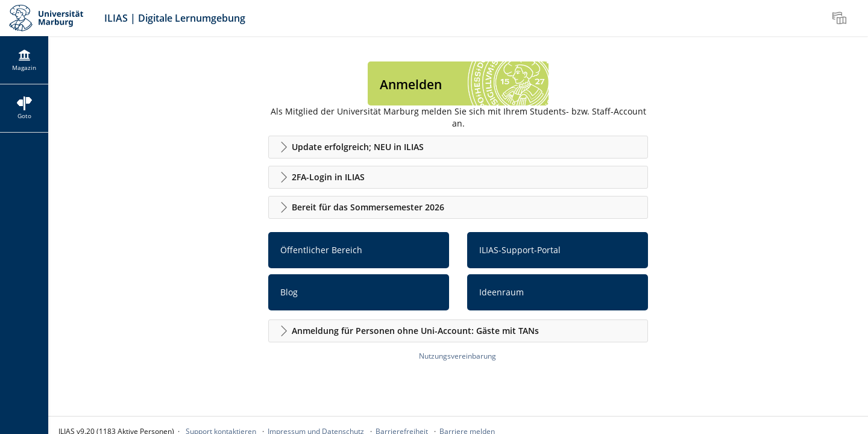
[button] (458, 147)
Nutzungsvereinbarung (458, 356)
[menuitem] (841, 18)
